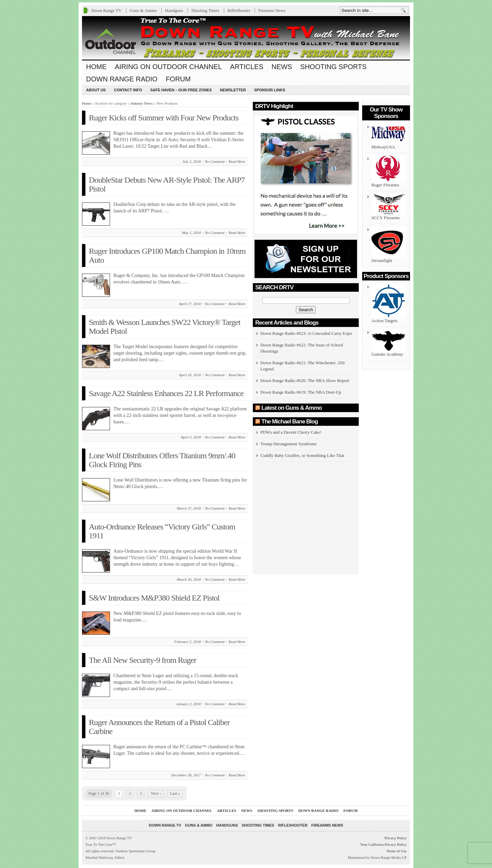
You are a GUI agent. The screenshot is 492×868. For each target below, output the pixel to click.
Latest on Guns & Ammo (292, 408)
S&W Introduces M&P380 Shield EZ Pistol (154, 598)
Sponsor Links (270, 90)
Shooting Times (205, 10)
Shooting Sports (333, 67)
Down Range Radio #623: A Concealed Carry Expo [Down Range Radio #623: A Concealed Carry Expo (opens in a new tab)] (306, 333)
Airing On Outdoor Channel (168, 67)
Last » (175, 793)
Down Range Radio (122, 79)
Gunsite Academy (388, 343)
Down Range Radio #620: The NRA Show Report (305, 380)
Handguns (174, 10)
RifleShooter (239, 10)
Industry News (141, 103)
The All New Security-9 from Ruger (142, 660)
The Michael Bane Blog (290, 422)
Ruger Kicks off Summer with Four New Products (164, 118)
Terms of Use (397, 851)
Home (96, 67)
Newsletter (233, 90)
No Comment (215, 161)
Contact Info (128, 90)
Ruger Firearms (388, 172)
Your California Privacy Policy (383, 844)
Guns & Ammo (143, 10)
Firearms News (272, 10)
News (282, 67)
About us (96, 90)
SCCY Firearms (388, 207)
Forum (178, 79)
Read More (237, 161)
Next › (156, 793)
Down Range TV (106, 10)
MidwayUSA (388, 137)
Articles (247, 67)
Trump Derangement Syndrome (289, 444)
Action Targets (388, 304)
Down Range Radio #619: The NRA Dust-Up (301, 392)
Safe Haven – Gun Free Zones (181, 90)
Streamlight (388, 245)
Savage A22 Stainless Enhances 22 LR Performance (166, 393)
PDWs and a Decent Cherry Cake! (291, 432)
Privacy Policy (396, 838)
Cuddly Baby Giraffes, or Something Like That (302, 455)
